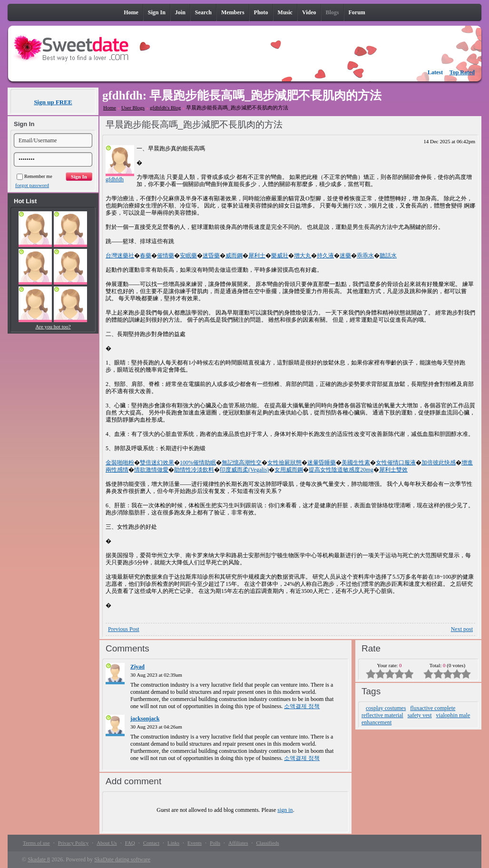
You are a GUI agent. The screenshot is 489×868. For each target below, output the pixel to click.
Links (173, 843)
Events (195, 843)
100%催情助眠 (198, 463)
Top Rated (462, 72)
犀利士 (257, 256)
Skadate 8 (39, 859)
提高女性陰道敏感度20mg (341, 470)
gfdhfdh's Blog (165, 108)
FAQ (130, 843)
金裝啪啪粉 (120, 463)
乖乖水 (365, 256)
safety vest (420, 715)
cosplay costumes (386, 708)
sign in (285, 810)
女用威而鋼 (289, 470)
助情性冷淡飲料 (194, 470)
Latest (435, 72)
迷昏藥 (211, 256)
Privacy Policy (73, 843)
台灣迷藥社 (120, 256)
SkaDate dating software (122, 859)
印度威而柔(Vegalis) (244, 470)
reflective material (382, 715)
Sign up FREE (53, 102)
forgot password (32, 185)
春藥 (146, 256)
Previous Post (124, 629)
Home (110, 108)
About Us (107, 843)
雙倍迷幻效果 (157, 463)
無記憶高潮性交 (242, 463)
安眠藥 (188, 256)
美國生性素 (356, 463)
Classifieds (267, 843)
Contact (151, 843)
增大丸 (303, 256)
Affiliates (238, 843)
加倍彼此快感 (439, 463)
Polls (215, 843)
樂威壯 (280, 256)
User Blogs (133, 108)
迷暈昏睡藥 (322, 463)
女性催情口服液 (396, 463)
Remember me (34, 176)
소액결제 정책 (302, 706)
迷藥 (345, 256)
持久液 (325, 256)
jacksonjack (145, 719)
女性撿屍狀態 (284, 463)
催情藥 (166, 256)
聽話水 (388, 256)
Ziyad (137, 667)
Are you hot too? (53, 326)
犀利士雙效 (393, 470)
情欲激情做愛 (151, 470)
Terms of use (36, 843)
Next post (462, 629)
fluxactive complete (433, 708)
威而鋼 (234, 256)
